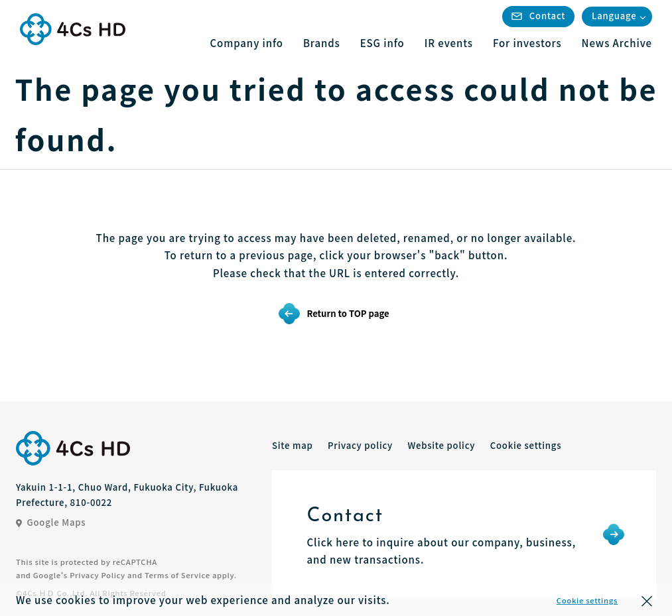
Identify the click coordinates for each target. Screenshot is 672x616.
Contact (539, 16)
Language (614, 16)
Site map (293, 445)
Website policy (441, 445)
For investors (527, 43)
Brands (322, 43)
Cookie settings (587, 600)
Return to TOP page (348, 313)
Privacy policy (360, 445)
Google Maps (51, 522)
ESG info (382, 43)
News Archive (617, 43)
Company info (247, 43)
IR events (449, 43)
